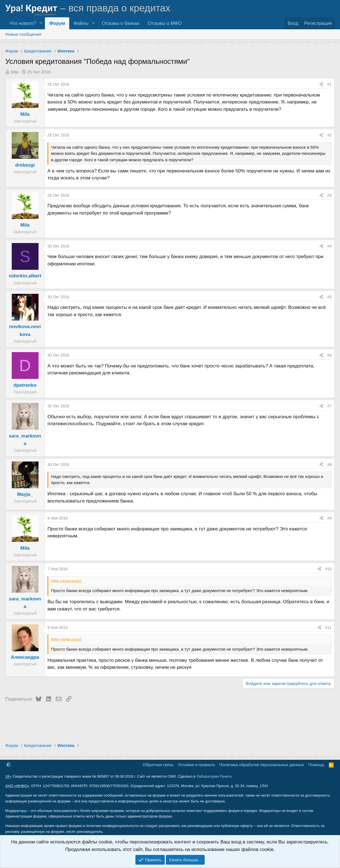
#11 (328, 627)
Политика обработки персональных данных (261, 765)
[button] (41, 23)
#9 (329, 518)
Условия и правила (196, 765)
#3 (329, 195)
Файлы (81, 23)
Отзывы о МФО (165, 23)
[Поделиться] (321, 84)
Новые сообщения (23, 34)
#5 (329, 297)
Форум (57, 23)
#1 (329, 84)
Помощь (316, 765)
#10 (328, 569)
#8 (329, 465)
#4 (329, 246)
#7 (329, 406)
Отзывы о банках (120, 23)
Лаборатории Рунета (214, 776)
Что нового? (23, 23)
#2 (329, 135)
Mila (15, 72)
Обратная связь (158, 765)
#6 (329, 355)
